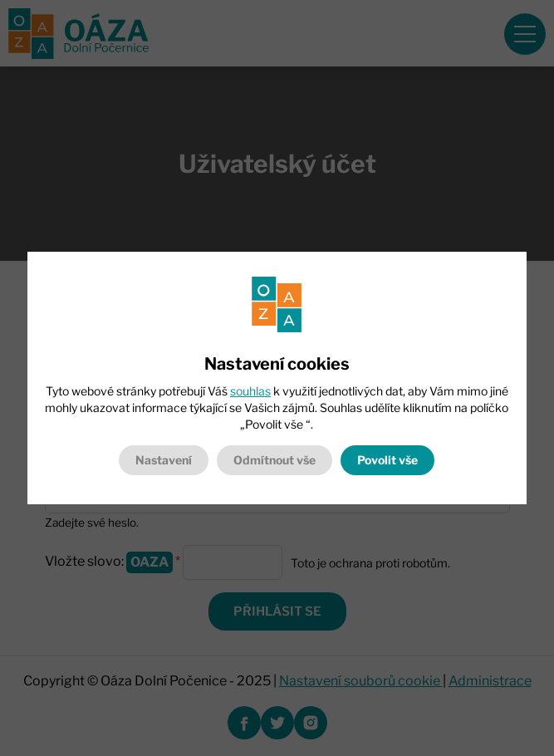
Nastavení (164, 460)
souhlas (250, 391)
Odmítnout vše (275, 460)
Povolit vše (387, 460)
